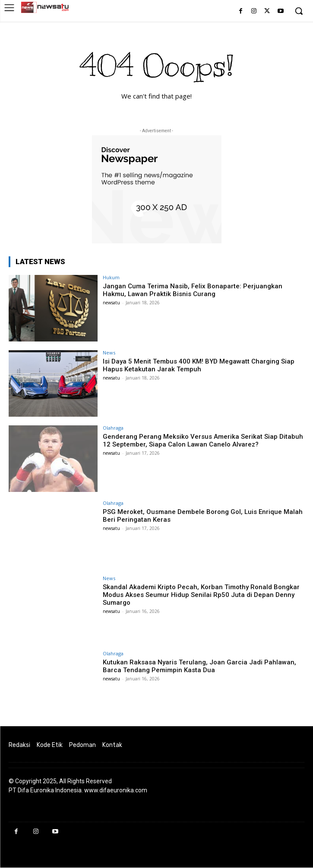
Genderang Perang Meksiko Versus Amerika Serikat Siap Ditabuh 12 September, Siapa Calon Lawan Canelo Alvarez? (203, 440)
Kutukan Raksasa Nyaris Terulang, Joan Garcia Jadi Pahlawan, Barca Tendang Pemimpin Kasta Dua (199, 666)
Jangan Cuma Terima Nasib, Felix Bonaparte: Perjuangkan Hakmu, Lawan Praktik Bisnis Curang (193, 290)
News (109, 353)
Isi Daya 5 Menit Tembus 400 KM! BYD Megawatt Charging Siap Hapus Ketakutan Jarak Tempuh (199, 365)
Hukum (111, 277)
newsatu (111, 303)
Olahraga (113, 428)
